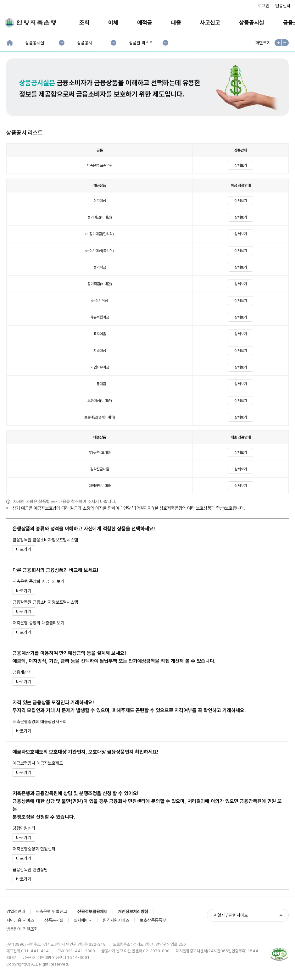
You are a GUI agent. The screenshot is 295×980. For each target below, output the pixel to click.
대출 (176, 22)
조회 (84, 22)
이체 (113, 22)
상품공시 (84, 43)
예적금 (145, 22)
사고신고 (210, 22)
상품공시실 (252, 22)
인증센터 (283, 6)
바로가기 (24, 549)
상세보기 (241, 165)
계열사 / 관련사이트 (231, 915)
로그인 (264, 6)
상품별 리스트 (141, 43)
